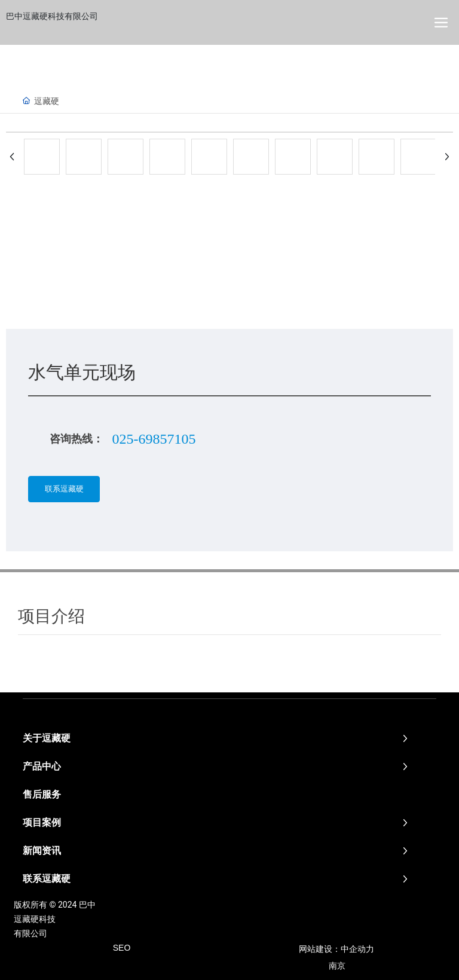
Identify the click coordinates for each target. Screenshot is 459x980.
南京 (337, 966)
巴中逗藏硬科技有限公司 (52, 16)
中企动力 (357, 949)
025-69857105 (154, 439)
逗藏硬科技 (35, 919)
